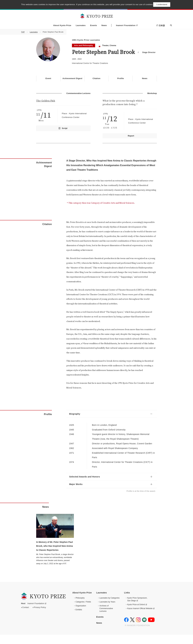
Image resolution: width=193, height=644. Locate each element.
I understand (162, 4)
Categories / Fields (83, 611)
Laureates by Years (107, 611)
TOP (23, 32)
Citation (96, 78)
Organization (81, 615)
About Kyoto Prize (62, 25)
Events (94, 25)
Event (48, 78)
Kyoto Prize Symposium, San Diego (137, 609)
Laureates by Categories (109, 607)
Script (65, 128)
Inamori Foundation (126, 25)
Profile (121, 78)
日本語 (162, 26)
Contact (26, 617)
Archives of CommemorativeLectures (106, 618)
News (104, 25)
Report (131, 135)
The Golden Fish (46, 101)
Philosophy (80, 607)
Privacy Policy (40, 617)
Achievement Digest (72, 78)
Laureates (81, 25)
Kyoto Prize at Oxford (136, 614)
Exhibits (79, 619)
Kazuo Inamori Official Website (140, 618)
